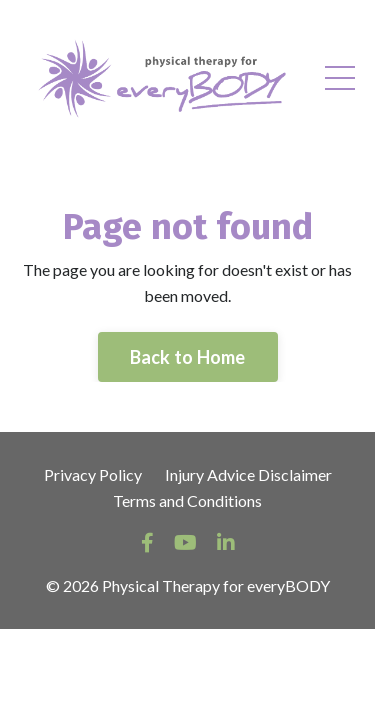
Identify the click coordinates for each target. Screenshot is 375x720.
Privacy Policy (93, 474)
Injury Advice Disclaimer (248, 474)
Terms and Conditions (187, 500)
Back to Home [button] (188, 357)
